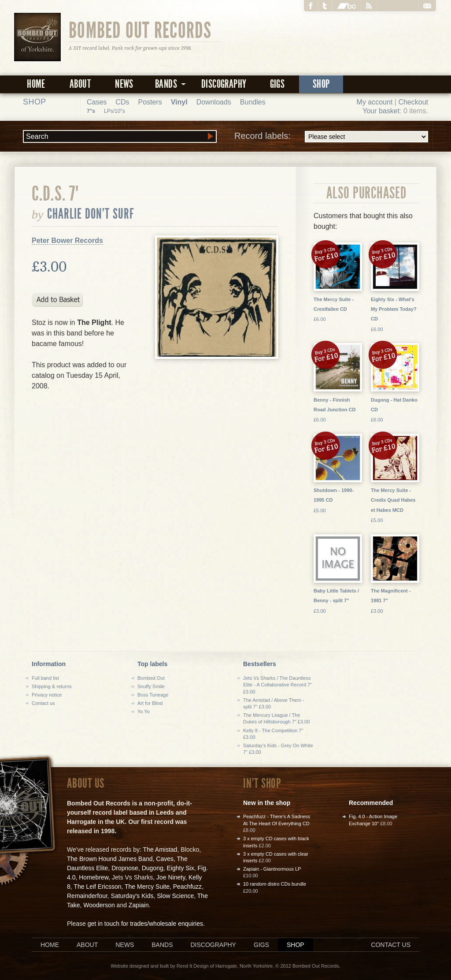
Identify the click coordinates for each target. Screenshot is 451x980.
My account (375, 102)
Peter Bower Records (67, 240)
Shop (321, 84)
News (124, 84)
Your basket (381, 111)
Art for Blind (150, 703)
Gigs (277, 84)
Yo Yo (144, 712)
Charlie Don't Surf (91, 214)
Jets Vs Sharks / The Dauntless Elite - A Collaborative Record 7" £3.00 (277, 685)
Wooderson (99, 905)
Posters (150, 102)
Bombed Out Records (140, 30)
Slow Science (175, 896)
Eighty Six (180, 868)
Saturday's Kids (132, 896)
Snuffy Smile (151, 686)
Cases (97, 102)
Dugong (153, 868)
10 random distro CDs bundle (275, 884)
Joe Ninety (171, 877)
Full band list (45, 678)
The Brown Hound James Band (110, 859)
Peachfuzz (187, 887)
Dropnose (125, 868)
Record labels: (331, 137)
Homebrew (94, 877)
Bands (162, 945)
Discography (224, 84)
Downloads (214, 102)
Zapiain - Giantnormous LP (272, 869)
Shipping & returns (52, 686)
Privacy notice (47, 695)
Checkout (413, 102)
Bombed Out (151, 678)
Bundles (253, 102)
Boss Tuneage (153, 695)
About (80, 84)
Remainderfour (87, 896)
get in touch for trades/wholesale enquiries (145, 924)
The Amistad (160, 850)
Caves (165, 859)
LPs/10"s (115, 111)
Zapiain (139, 905)
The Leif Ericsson (97, 887)
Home (36, 84)
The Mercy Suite (147, 887)
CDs (122, 102)
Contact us (43, 703)
